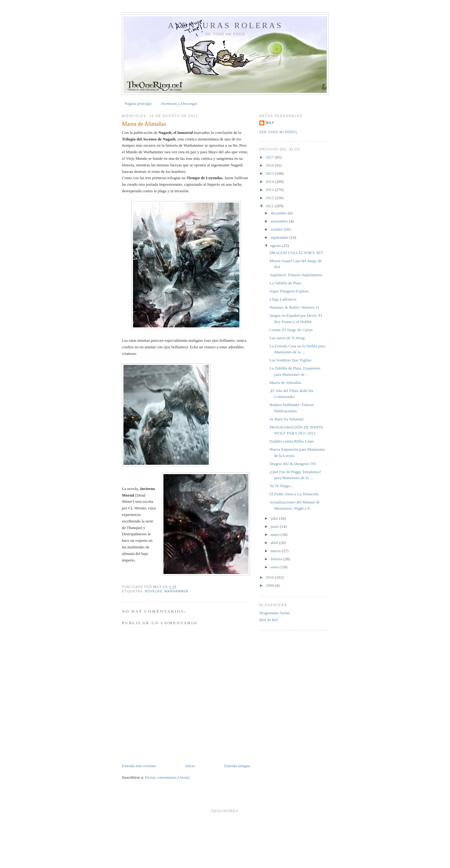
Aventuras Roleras (225, 25)
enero (276, 567)
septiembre (280, 237)
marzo (276, 551)
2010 (270, 577)
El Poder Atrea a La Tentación (294, 494)
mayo (276, 535)
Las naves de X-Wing (287, 338)
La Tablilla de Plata (285, 283)
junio (275, 526)
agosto (276, 245)
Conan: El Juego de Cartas (291, 330)
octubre (277, 229)
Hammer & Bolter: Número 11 (294, 307)
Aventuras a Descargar (179, 103)
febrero (277, 559)
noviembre (280, 221)
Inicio (190, 766)
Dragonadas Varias (275, 613)
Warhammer (176, 591)
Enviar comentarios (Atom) (167, 777)
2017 (270, 157)
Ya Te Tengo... (281, 486)
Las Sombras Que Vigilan (290, 360)
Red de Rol (269, 620)
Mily (270, 123)
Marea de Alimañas (285, 383)
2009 (270, 585)
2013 (270, 190)
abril (275, 543)
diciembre (279, 213)
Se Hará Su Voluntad (286, 419)
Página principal (138, 103)
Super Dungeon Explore (289, 291)
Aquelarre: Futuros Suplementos (296, 275)
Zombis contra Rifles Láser (292, 441)
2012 (270, 198)
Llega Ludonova (283, 299)
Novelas (153, 591)
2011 (270, 206)
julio (275, 518)
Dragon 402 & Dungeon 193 (293, 464)
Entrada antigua (237, 766)
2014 (270, 181)
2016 (270, 165)
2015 (270, 173)
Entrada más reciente (139, 766)
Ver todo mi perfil (279, 132)
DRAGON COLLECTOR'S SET (296, 253)
